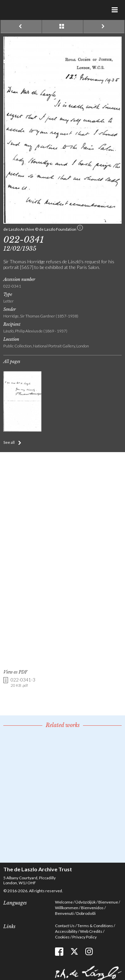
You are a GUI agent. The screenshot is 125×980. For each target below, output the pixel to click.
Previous (21, 27)
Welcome (64, 902)
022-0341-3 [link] (23, 683)
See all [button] (9, 442)
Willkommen (67, 908)
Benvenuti (64, 913)
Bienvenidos (92, 908)
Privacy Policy (84, 937)
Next (104, 27)
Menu (115, 10)
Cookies (62, 937)
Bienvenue (108, 902)
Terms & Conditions (95, 926)
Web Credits (91, 931)
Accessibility (66, 931)
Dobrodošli (86, 913)
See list (62, 27)
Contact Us (65, 926)
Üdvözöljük (85, 902)
